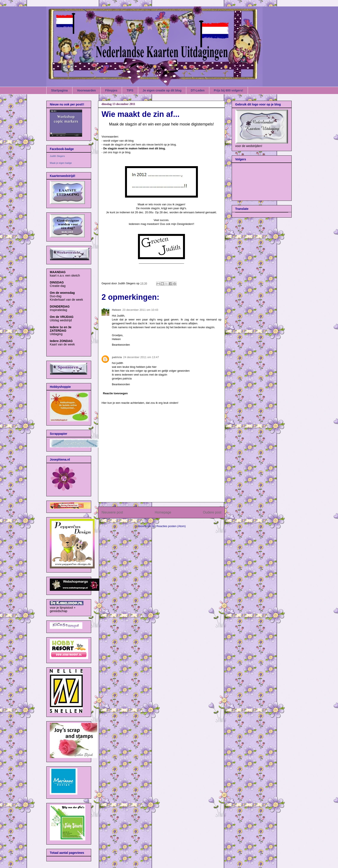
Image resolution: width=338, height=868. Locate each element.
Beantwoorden (121, 345)
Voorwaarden (86, 90)
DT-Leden (198, 90)
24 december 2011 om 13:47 (141, 357)
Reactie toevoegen (115, 393)
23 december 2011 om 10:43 (140, 310)
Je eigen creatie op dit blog (162, 90)
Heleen (117, 310)
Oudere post (212, 512)
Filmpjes (111, 90)
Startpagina (59, 90)
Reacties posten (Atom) (171, 526)
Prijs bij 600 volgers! (228, 90)
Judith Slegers (57, 156)
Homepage (163, 512)
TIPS (130, 90)
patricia (117, 357)
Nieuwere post (112, 512)
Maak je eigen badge (61, 163)
